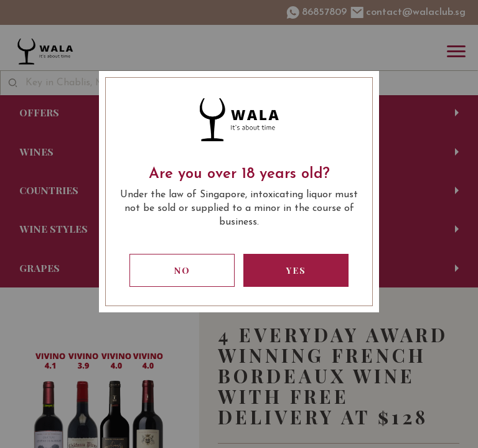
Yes (296, 270)
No (182, 270)
